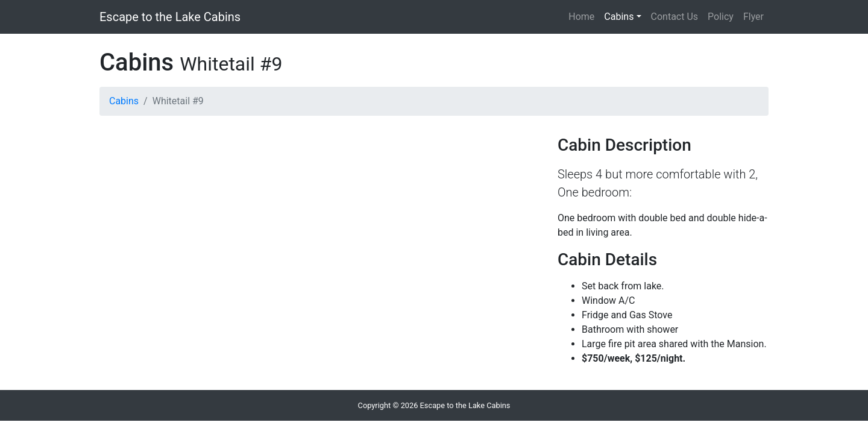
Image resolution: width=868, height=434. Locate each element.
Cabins (619, 17)
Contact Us (675, 17)
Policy (721, 17)
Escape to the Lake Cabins (170, 17)
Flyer (753, 17)
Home (581, 17)
